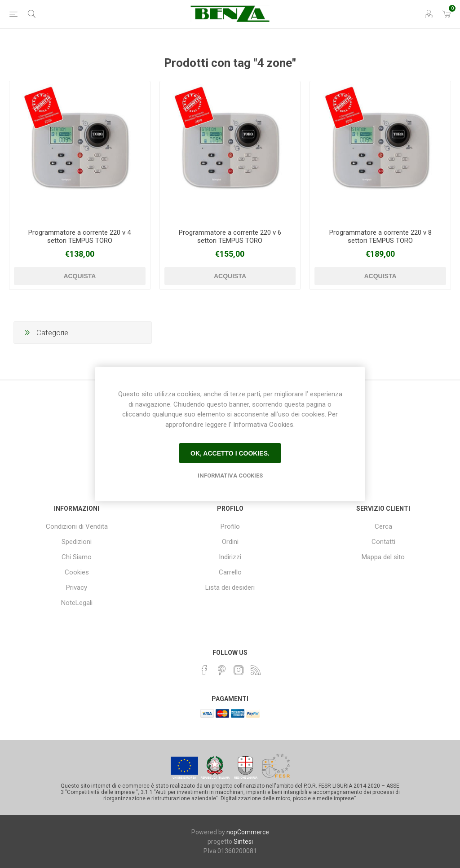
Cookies (77, 572)
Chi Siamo (77, 557)
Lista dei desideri (230, 587)
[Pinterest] (221, 670)
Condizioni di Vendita (77, 526)
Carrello (230, 572)
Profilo (230, 526)
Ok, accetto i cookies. (230, 453)
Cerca (383, 526)
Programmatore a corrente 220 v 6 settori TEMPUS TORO (230, 237)
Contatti (383, 542)
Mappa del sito (383, 557)
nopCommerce (248, 832)
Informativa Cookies (230, 476)
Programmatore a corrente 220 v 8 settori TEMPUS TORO (380, 237)
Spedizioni (77, 542)
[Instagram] (239, 670)
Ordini (230, 542)
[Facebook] (204, 670)
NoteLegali (77, 603)
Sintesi (243, 842)
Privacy (77, 587)
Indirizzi (230, 557)
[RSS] (256, 670)
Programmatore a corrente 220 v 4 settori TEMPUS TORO (80, 237)
